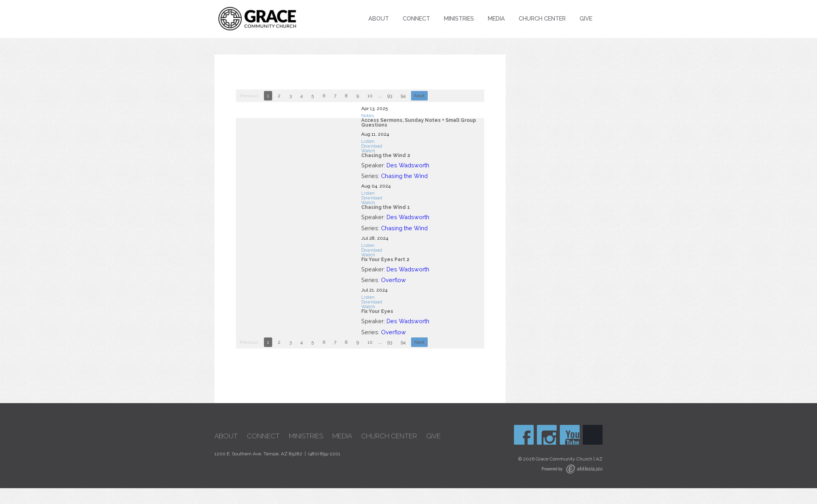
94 (403, 96)
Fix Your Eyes (377, 311)
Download (372, 146)
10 (370, 96)
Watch (368, 151)
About (379, 18)
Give (586, 18)
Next (419, 96)
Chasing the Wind (404, 176)
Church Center (542, 18)
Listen (368, 141)
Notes (368, 116)
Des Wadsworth (408, 165)
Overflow (393, 280)
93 (390, 96)
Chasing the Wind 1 (386, 207)
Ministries (459, 18)
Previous (249, 96)
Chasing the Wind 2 (386, 155)
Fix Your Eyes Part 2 (385, 260)
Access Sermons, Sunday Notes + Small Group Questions (419, 123)
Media (496, 18)
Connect (416, 18)
